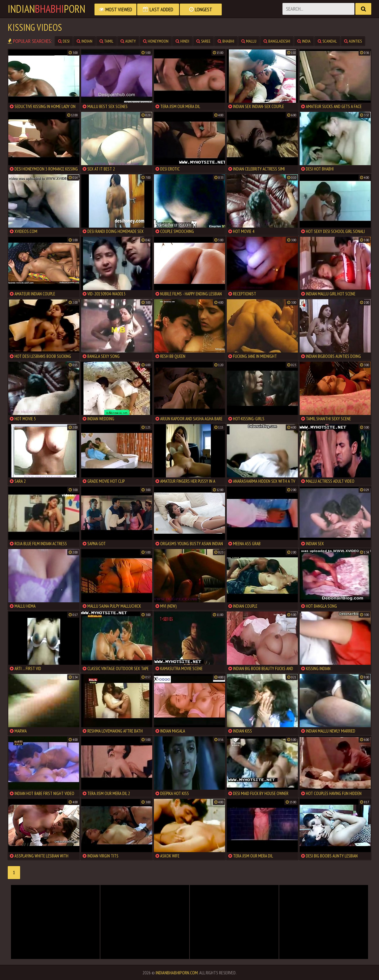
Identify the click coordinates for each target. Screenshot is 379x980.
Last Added (158, 9)
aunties (353, 41)
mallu (249, 41)
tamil (106, 41)
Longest (201, 9)
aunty (128, 41)
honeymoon (156, 41)
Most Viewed (115, 9)
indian (85, 41)
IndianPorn (46, 9)
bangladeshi (277, 41)
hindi (182, 41)
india (304, 41)
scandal (327, 41)
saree (203, 41)
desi (64, 41)
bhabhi (226, 41)
